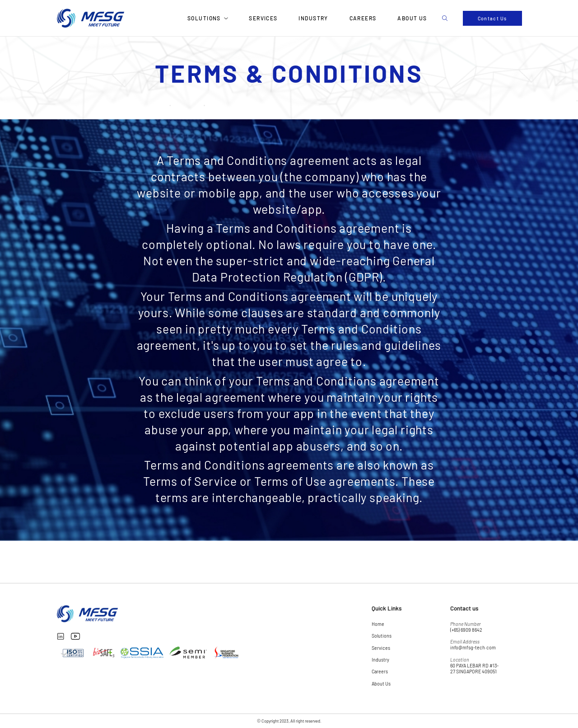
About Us (412, 18)
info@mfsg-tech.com (473, 647)
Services (263, 18)
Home (378, 624)
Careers (363, 18)
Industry (313, 18)
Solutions (204, 18)
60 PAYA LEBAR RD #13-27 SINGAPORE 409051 (474, 668)
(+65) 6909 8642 (466, 630)
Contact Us (492, 18)
